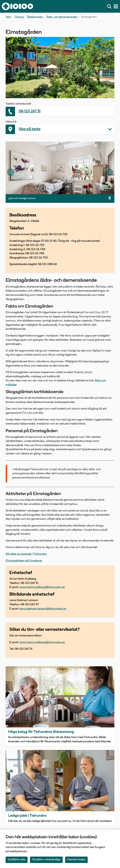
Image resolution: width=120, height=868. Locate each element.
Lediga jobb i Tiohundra (27, 816)
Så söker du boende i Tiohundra (26, 554)
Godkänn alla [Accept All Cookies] (17, 860)
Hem (8, 17)
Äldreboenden (35, 17)
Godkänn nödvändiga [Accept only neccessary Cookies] (46, 860)
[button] (60, 129)
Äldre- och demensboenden (62, 17)
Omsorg (19, 17)
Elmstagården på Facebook (24, 561)
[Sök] (110, 6)
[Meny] (116, 6)
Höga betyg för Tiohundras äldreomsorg (41, 732)
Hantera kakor (76, 860)
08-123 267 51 (30, 111)
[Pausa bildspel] (110, 198)
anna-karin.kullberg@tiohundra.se (42, 587)
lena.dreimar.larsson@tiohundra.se (43, 609)
